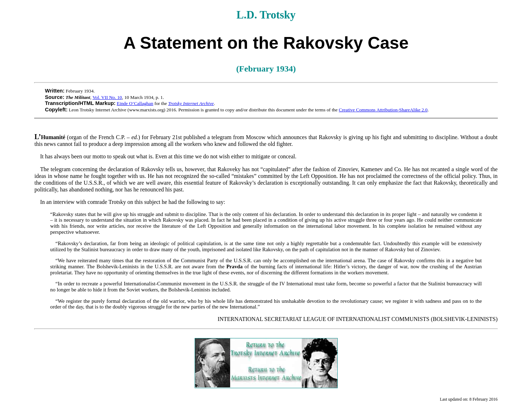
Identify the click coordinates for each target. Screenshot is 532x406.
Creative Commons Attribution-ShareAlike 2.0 (383, 110)
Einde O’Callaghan (135, 103)
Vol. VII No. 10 (107, 97)
